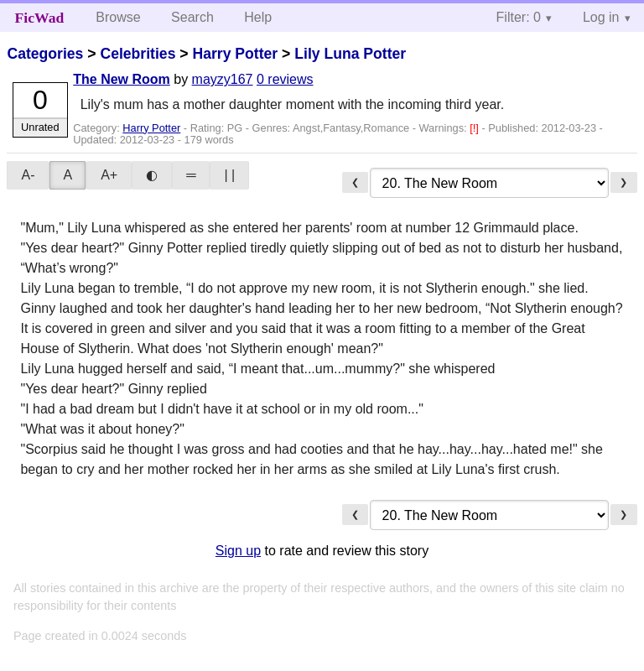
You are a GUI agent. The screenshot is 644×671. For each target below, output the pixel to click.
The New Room (122, 79)
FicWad (40, 18)
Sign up (238, 551)
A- (28, 175)
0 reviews (285, 79)
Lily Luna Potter (350, 54)
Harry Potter (235, 54)
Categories (45, 54)
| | (229, 175)
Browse (118, 17)
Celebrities (138, 54)
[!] (475, 128)
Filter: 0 (519, 17)
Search (192, 17)
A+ (109, 175)
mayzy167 (223, 79)
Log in (601, 17)
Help (258, 17)
